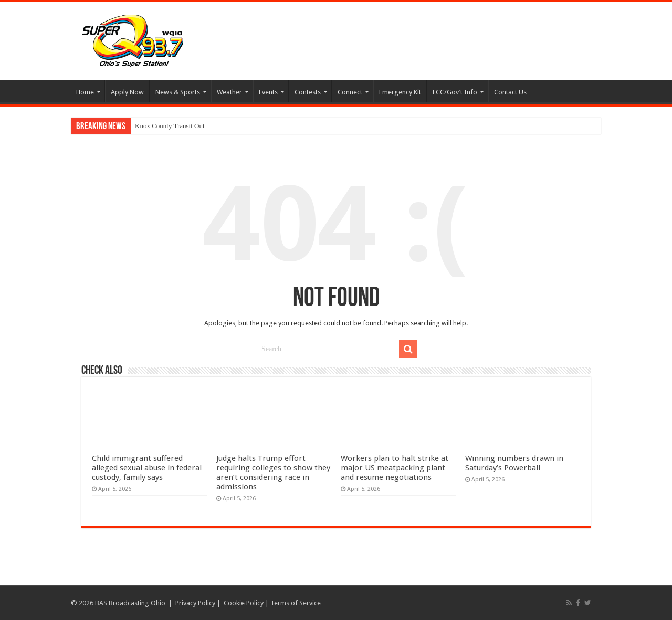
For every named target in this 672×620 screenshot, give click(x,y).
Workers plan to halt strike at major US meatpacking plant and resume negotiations (395, 468)
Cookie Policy (244, 603)
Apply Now (127, 92)
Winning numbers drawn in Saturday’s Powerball (514, 463)
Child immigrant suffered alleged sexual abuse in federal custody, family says (147, 468)
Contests (308, 92)
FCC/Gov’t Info (455, 92)
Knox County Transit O (167, 126)
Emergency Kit (400, 92)
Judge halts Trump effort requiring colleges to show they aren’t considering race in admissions (273, 472)
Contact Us (510, 92)
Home (85, 92)
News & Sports (178, 92)
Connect (350, 92)
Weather (229, 92)
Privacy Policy (195, 603)
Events (268, 92)
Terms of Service (296, 603)
